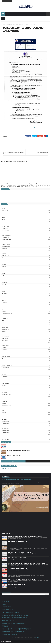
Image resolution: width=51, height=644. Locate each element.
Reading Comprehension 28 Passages (10, 613)
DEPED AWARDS (5, 249)
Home (4, 24)
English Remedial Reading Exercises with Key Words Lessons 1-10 (16, 629)
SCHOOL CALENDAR (6, 384)
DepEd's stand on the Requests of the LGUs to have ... (14, 612)
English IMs (4, 281)
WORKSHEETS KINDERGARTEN (7, 436)
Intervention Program (6, 317)
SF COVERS (4, 388)
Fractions (4, 605)
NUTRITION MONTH (5, 353)
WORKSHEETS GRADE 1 (6, 422)
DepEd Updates (9, 24)
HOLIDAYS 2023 (5, 305)
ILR (2, 310)
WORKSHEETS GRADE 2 (6, 424)
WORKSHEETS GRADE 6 (6, 433)
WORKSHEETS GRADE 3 (6, 427)
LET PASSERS (4, 332)
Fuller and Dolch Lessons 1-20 (8, 610)
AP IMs (3, 213)
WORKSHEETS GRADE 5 (6, 431)
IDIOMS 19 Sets (5, 627)
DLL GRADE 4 (4, 267)
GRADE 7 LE (4, 301)
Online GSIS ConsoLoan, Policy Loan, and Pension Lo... (14, 624)
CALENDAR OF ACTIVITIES (6, 225)
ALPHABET (4, 209)
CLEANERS (4, 243)
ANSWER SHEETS (5, 211)
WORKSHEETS (4, 420)
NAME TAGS (4, 348)
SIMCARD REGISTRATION (6, 395)
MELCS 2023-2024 (5, 341)
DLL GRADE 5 (4, 269)
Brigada (4, 218)
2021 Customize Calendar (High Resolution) (17, 569)
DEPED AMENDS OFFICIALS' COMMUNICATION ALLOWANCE (20, 553)
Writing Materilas (6, 440)
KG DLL (3, 323)
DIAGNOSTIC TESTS (5, 256)
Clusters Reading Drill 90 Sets (8, 621)
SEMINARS (4, 386)
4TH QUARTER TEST (5, 207)
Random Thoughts (6, 368)
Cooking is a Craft (6, 245)
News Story (4, 350)
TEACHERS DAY (5, 409)
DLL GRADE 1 (4, 261)
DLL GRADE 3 (4, 265)
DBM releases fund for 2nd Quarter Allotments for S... (14, 632)
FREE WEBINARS (5, 294)
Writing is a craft (6, 438)
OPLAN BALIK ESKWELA (6, 357)
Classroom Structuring (7, 240)
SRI (3, 400)
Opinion (4, 355)
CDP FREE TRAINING (5, 231)
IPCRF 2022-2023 (5, 319)
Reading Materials (6, 370)
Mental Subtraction (6, 607)
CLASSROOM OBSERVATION (7, 236)
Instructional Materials (7, 314)
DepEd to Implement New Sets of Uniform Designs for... (14, 618)
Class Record (5, 234)
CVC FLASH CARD (6, 602)
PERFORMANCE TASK (6, 362)
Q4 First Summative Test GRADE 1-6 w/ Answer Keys (18, 451)
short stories (5, 391)
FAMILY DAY (4, 285)
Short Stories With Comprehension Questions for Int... (14, 615)
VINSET (3, 411)
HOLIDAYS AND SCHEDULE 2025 (14, 548)
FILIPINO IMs (4, 290)
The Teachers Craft (6, 469)
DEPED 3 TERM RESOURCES (7, 247)
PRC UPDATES (4, 364)
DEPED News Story (6, 252)
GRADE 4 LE (4, 299)
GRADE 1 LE (4, 296)
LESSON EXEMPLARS (6, 330)
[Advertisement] (13, 148)
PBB (3, 359)
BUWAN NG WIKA (5, 222)
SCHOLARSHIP (5, 382)
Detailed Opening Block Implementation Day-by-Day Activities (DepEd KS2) (25, 537)
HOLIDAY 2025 (5, 303)
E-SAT (3, 276)
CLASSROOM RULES (6, 238)
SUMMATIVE (4, 404)
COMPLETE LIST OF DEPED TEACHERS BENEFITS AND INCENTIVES (20, 445)
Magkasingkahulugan (7, 619)
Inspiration (4, 312)
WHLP (3, 415)
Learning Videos (5, 328)
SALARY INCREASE (5, 377)
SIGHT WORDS (5, 393)
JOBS (3, 321)
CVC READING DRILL (6, 623)
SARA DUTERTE (5, 379)
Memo (14, 24)
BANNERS (4, 216)
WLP (3, 418)
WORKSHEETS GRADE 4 (6, 429)
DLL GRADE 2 (4, 263)
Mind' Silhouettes (5, 346)
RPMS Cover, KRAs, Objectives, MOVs (10, 635)
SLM (3, 397)
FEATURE (4, 287)
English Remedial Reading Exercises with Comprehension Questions (17, 630)
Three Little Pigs (5, 634)
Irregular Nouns (5, 608)
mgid (13, 462)
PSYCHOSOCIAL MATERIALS (7, 366)
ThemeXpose (8, 642)
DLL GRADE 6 (4, 272)
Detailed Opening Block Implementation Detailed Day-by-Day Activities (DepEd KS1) (27, 564)
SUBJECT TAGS (5, 402)
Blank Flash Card (5, 604)
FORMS (3, 292)
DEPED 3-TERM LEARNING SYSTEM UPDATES (17, 558)
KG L (3, 326)
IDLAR (3, 308)
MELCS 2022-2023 (5, 339)
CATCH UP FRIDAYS (5, 227)
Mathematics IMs (5, 337)
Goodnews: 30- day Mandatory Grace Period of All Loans (15, 616)
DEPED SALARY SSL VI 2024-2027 (14, 456)
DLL (3, 258)
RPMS (3, 373)
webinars (4, 413)
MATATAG (4, 335)
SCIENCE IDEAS (5, 626)
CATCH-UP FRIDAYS (6, 229)
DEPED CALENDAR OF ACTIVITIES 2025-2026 (17, 542)
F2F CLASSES (4, 283)
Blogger (37, 638)
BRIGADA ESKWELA (5, 220)
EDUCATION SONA (5, 278)
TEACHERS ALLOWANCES (6, 406)
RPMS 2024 (4, 375)
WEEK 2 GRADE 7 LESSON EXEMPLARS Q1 (16, 585)
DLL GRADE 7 (4, 274)
